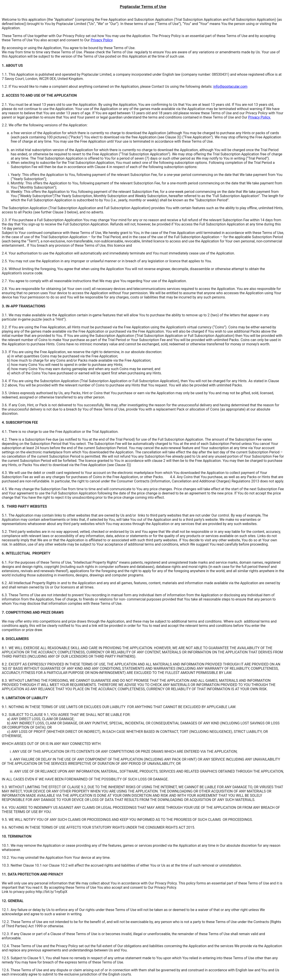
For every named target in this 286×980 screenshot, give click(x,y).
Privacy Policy (102, 40)
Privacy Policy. (260, 117)
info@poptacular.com (230, 87)
